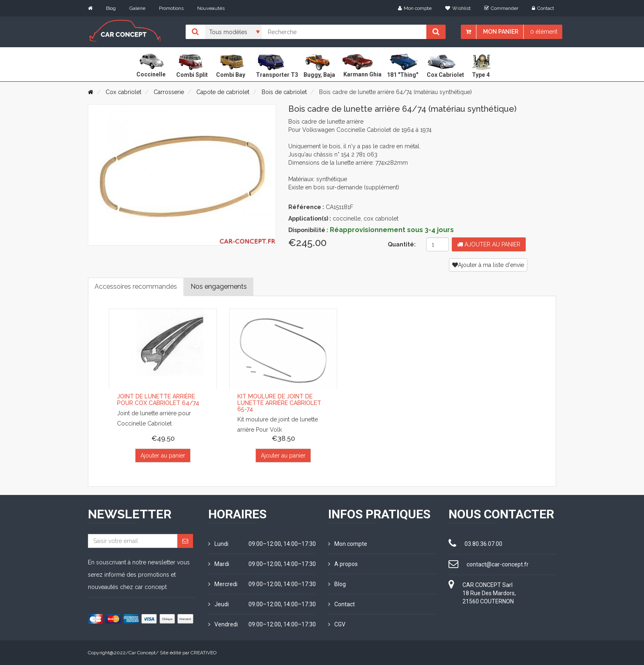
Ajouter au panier (489, 244)
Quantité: (402, 244)
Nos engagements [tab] (219, 286)
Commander (501, 8)
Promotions (171, 8)
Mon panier (501, 32)
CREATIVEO (204, 653)
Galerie (137, 8)
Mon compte (415, 8)
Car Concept (142, 653)
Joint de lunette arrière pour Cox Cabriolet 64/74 (158, 399)
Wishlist (458, 8)
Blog (111, 8)
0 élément (544, 32)
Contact (543, 8)
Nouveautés (211, 8)
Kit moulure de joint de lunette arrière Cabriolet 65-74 (279, 403)
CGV (337, 624)
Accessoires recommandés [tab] (136, 286)
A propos (343, 564)
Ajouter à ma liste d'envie (488, 265)
